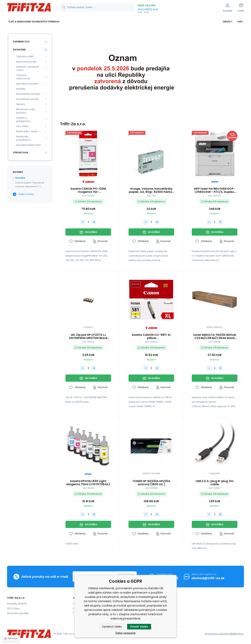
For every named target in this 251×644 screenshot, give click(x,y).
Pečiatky (21, 89)
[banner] (29, 8)
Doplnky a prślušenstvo (23, 119)
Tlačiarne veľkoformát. (23, 77)
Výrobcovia (21, 153)
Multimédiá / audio (27, 131)
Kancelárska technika (28, 94)
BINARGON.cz (237, 634)
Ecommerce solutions (217, 634)
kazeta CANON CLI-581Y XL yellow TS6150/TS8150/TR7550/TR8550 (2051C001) (151, 336)
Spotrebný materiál (27, 84)
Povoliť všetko (139, 627)
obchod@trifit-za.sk (148, 9)
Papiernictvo (21, 42)
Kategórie (19, 50)
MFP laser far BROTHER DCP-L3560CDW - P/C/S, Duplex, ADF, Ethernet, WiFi (215, 190)
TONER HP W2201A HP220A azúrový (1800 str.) (151, 483)
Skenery (21, 104)
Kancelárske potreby (28, 99)
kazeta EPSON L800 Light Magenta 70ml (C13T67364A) (88, 483)
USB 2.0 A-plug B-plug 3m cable (215, 483)
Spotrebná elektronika (28, 145)
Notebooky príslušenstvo (24, 138)
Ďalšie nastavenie (125, 633)
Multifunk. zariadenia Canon (28, 68)
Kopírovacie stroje (26, 62)
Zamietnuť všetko (112, 627)
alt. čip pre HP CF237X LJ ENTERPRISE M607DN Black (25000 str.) (88, 336)
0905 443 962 (147, 6)
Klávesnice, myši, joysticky (26, 111)
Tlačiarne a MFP (25, 56)
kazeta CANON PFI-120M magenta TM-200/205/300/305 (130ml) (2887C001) (88, 190)
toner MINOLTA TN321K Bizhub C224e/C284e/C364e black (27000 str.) (215, 336)
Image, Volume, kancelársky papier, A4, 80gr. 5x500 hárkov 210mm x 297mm (151, 190)
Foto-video (22, 126)
